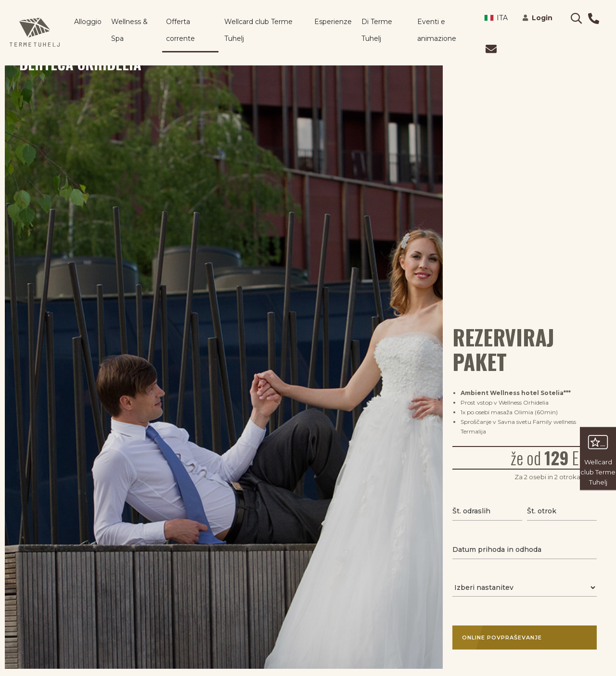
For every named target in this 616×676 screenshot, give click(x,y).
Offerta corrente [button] (180, 30)
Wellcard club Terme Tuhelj (258, 30)
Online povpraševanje (520, 638)
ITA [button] (496, 18)
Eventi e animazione (437, 30)
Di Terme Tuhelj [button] (377, 30)
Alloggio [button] (88, 22)
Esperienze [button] (333, 22)
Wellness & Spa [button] (129, 30)
